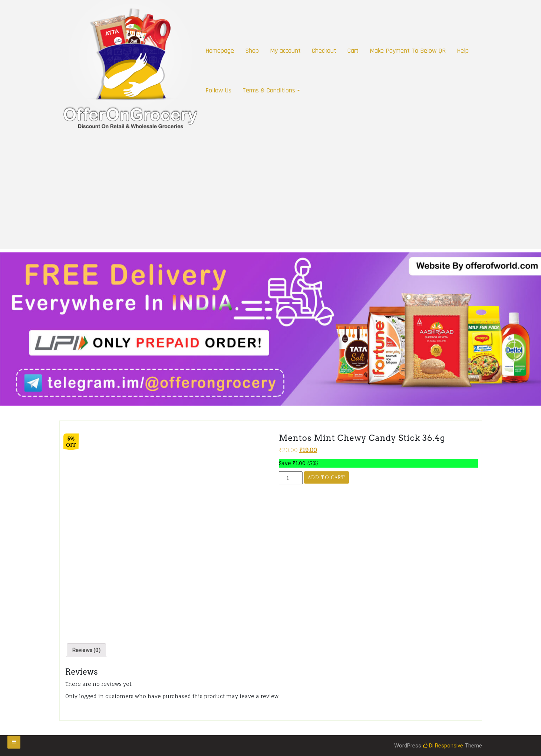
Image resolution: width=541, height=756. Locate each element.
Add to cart (326, 477)
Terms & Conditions (269, 90)
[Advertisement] (271, 197)
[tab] (86, 650)
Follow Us (218, 90)
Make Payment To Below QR (408, 51)
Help (463, 51)
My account (285, 51)
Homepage (220, 51)
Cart (353, 51)
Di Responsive (443, 746)
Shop (252, 51)
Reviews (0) (86, 650)
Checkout (324, 51)
